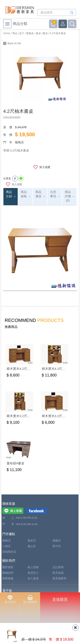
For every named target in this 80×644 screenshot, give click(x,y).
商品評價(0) (68, 196)
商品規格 (24, 194)
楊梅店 (7, 541)
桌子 (22, 33)
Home (7, 33)
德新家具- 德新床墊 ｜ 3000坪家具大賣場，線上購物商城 (20, 10)
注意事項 (53, 194)
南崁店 (32, 541)
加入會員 (33, 578)
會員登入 (33, 573)
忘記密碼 (58, 567)
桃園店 (57, 541)
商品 (15, 33)
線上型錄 (33, 567)
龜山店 (32, 546)
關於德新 (8, 567)
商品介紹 (9, 194)
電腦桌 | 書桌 (33, 33)
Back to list (14, 43)
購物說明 (8, 573)
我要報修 (8, 578)
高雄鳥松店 (9, 552)
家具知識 (58, 573)
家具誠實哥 (59, 578)
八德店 (7, 546)
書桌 (45, 33)
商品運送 (38, 194)
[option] (40, 75)
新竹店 (57, 546)
